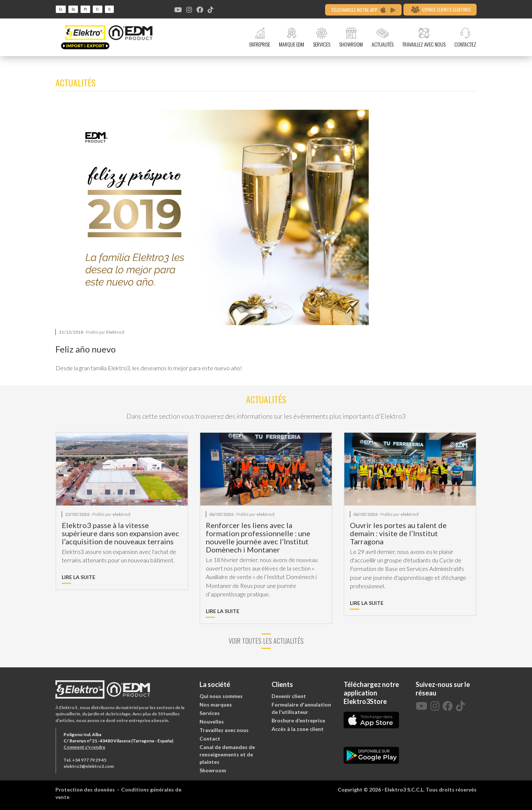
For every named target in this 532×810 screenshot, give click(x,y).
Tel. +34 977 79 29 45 (85, 760)
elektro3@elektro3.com (89, 766)
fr (98, 9)
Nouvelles (212, 721)
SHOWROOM (351, 38)
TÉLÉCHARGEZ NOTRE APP (363, 10)
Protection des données (85, 789)
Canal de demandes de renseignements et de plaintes (227, 754)
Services (210, 713)
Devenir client (289, 696)
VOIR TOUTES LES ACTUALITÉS (266, 641)
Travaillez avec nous (224, 730)
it (109, 9)
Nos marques (216, 705)
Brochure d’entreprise (298, 720)
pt (85, 9)
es (61, 9)
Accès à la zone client (298, 729)
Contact (210, 738)
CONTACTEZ (465, 38)
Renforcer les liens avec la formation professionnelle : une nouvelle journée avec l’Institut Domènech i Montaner (258, 537)
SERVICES (322, 38)
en (73, 9)
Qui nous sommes (221, 696)
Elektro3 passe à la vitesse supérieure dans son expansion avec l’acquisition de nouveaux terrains (120, 533)
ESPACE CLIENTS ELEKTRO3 (441, 10)
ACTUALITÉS (383, 38)
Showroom (213, 770)
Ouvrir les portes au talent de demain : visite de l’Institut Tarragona (398, 533)
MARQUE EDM (291, 38)
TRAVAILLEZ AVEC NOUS (424, 38)
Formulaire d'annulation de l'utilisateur (301, 708)
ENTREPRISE (260, 38)
